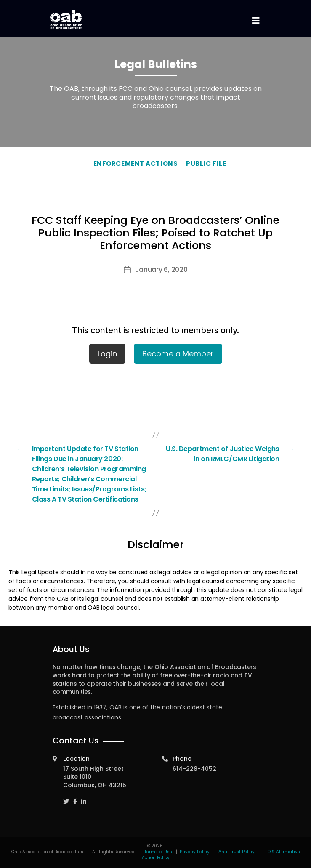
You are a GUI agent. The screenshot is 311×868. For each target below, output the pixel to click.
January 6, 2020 (161, 269)
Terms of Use (159, 852)
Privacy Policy (195, 852)
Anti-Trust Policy (237, 852)
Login (107, 354)
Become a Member (178, 354)
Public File (206, 163)
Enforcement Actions (136, 163)
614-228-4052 (194, 769)
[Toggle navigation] (256, 21)
